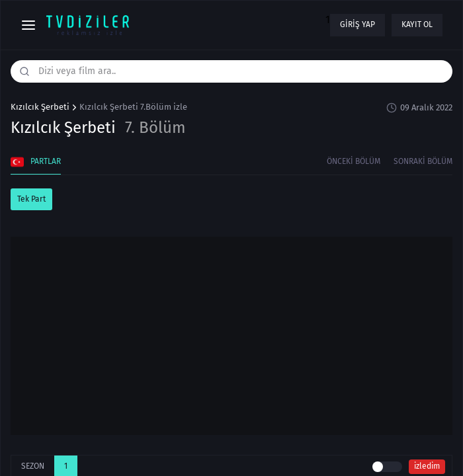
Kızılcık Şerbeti (40, 107)
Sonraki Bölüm (423, 161)
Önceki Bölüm (354, 161)
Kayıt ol (417, 24)
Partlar (36, 162)
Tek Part (31, 199)
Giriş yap (358, 24)
